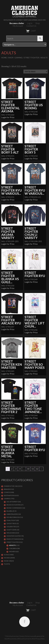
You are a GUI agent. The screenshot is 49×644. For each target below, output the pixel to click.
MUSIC (6, 561)
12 (37, 469)
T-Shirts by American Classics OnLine (17, 636)
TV (5, 564)
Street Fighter (31, 58)
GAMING (19, 58)
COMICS (7, 492)
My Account (18, 26)
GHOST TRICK (11, 523)
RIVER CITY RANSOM (14, 539)
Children (13, 548)
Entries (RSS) (16, 639)
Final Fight (11, 520)
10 (28, 469)
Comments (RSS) (30, 639)
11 (33, 469)
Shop (38, 23)
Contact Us (31, 26)
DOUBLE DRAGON (13, 517)
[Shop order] (36, 72)
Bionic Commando (14, 508)
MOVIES (7, 558)
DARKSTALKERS (12, 514)
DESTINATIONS (9, 495)
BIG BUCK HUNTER (13, 505)
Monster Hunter (14, 536)
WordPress (8, 639)
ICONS (6, 555)
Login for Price (8, 117)
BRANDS (7, 489)
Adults (12, 545)
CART (24, 31)
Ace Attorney (12, 502)
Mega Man (11, 533)
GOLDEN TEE (11, 527)
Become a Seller (17, 23)
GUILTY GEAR (11, 530)
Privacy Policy (40, 639)
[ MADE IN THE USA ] (11, 486)
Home (4, 58)
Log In (30, 23)
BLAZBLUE (10, 511)
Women (12, 552)
